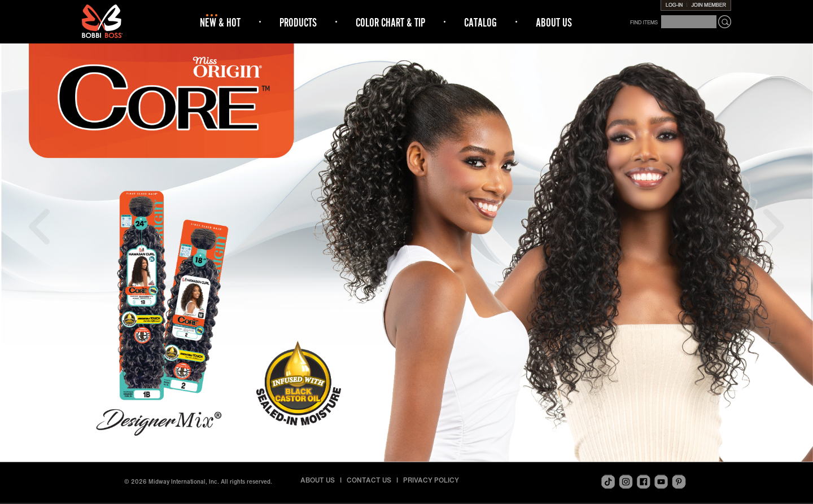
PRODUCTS (298, 22)
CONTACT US (369, 480)
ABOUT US (554, 22)
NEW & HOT (220, 22)
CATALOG (480, 22)
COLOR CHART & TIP (390, 22)
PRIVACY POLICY (431, 480)
